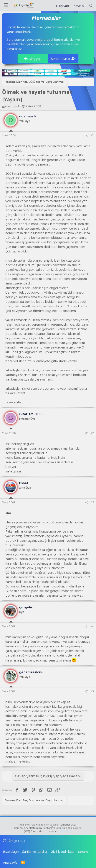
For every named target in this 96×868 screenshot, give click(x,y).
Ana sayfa (10, 862)
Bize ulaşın (11, 852)
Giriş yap (33, 59)
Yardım (83, 852)
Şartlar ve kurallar (35, 852)
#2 (92, 433)
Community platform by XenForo (48, 828)
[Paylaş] (87, 136)
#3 (92, 502)
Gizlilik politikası (62, 852)
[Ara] (91, 6)
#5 (92, 691)
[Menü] (6, 5)
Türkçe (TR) (14, 841)
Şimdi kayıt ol (63, 59)
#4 (92, 626)
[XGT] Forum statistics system (48, 831)
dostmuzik (13, 106)
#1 (92, 135)
